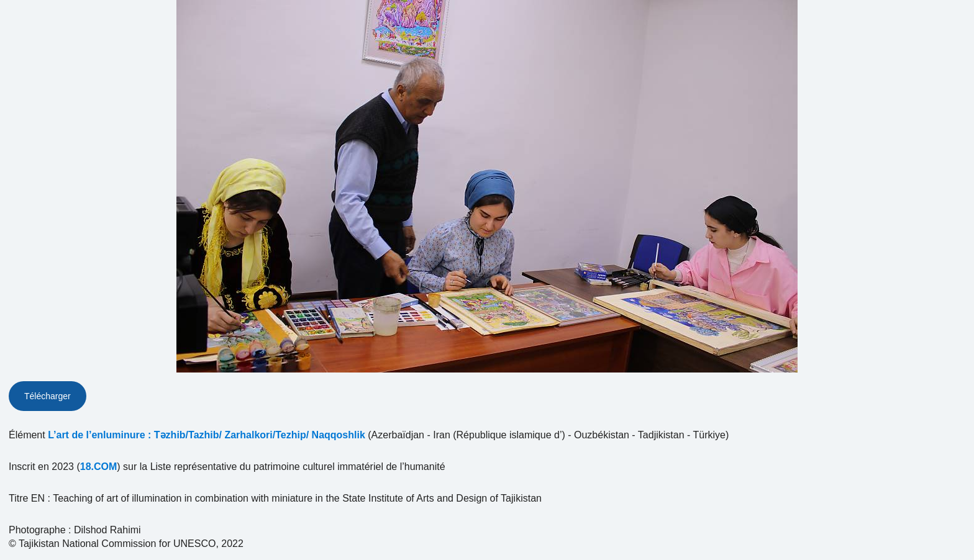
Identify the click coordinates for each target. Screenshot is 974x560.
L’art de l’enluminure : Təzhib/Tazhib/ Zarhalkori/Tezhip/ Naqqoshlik (207, 435)
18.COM (99, 467)
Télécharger (48, 396)
